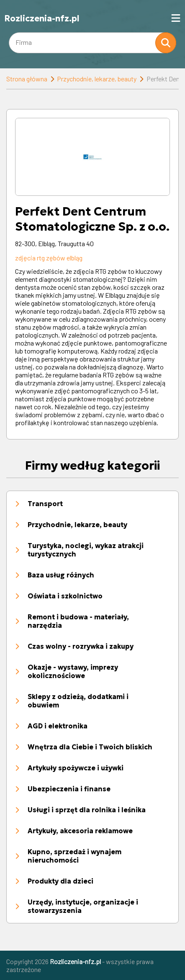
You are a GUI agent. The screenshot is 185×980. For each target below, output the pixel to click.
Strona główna (27, 79)
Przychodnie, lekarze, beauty (97, 79)
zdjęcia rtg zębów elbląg (49, 258)
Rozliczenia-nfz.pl (42, 18)
